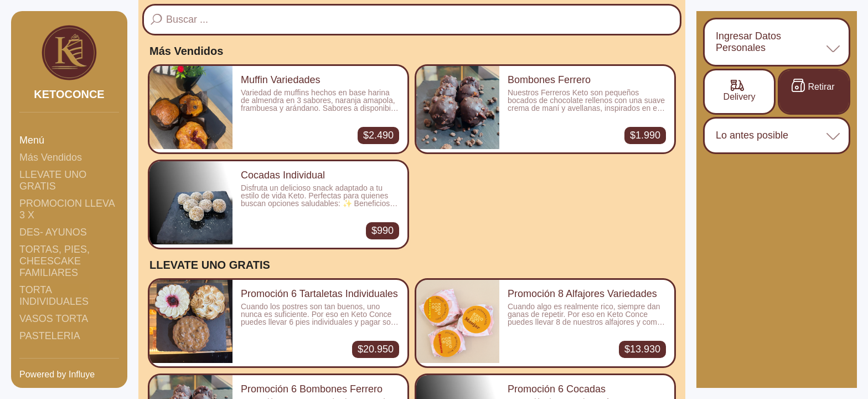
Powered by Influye (57, 374)
